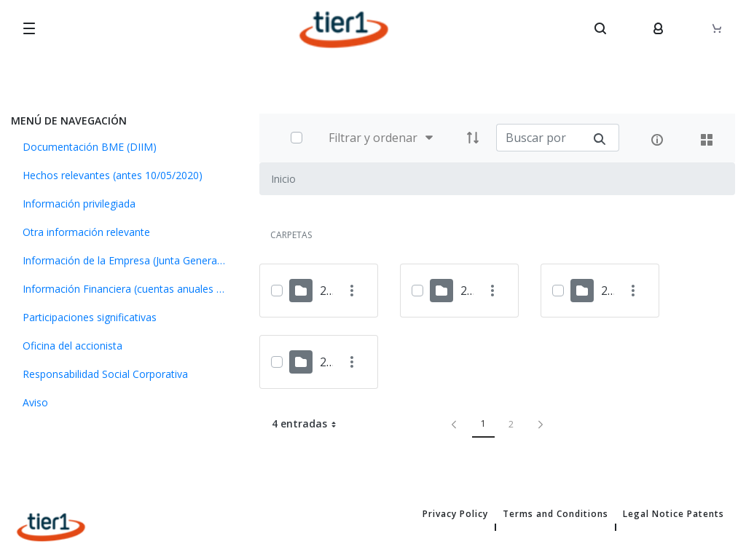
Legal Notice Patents (674, 514)
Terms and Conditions (555, 514)
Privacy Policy (455, 514)
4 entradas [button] (310, 424)
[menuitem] (124, 147)
